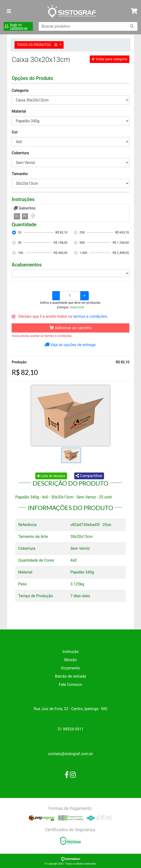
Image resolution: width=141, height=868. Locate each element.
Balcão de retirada (70, 676)
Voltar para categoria (109, 59)
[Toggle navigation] (9, 11)
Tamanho (20, 174)
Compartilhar (89, 476)
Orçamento (70, 668)
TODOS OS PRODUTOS (38, 45)
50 (20, 243)
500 (82, 243)
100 (21, 253)
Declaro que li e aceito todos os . (63, 316)
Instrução (70, 652)
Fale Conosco (70, 685)
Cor (15, 132)
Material (19, 111)
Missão (70, 660)
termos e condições (90, 316)
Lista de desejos (51, 476)
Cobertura (20, 153)
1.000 (83, 253)
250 (82, 232)
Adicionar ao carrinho (70, 328)
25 (20, 232)
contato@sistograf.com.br (70, 754)
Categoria (20, 90)
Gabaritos (25, 208)
